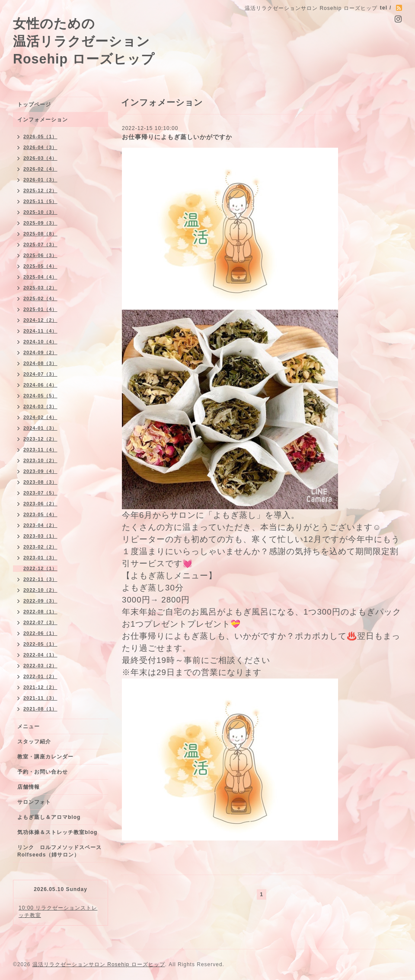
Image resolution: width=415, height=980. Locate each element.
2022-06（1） (40, 633)
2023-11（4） (40, 450)
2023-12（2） (40, 439)
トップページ (34, 105)
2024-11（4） (40, 331)
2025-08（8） (40, 234)
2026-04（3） (40, 147)
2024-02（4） (40, 417)
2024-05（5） (40, 396)
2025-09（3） (40, 223)
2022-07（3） (40, 622)
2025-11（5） (40, 201)
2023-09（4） (40, 471)
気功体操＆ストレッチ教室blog (57, 832)
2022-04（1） (40, 655)
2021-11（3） (40, 698)
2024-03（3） (40, 406)
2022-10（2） (40, 590)
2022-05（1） (40, 644)
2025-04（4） (40, 277)
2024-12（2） (40, 320)
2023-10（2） (40, 460)
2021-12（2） (40, 687)
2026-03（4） (40, 158)
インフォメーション (43, 120)
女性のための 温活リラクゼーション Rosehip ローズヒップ (84, 41)
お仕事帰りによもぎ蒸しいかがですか (177, 137)
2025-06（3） (40, 255)
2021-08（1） (40, 709)
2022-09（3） (40, 601)
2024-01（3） (40, 428)
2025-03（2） (40, 288)
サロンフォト (34, 802)
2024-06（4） (40, 385)
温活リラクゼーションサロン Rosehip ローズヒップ (99, 964)
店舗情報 (29, 787)
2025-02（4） (40, 298)
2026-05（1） (40, 136)
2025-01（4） (40, 309)
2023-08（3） (40, 482)
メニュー (29, 726)
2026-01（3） (40, 180)
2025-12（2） (40, 190)
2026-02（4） (40, 169)
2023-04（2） (40, 525)
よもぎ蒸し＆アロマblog (49, 817)
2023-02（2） (40, 547)
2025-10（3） (40, 212)
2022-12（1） (40, 568)
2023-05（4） (40, 514)
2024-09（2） (40, 352)
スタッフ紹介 (34, 742)
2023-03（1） (40, 536)
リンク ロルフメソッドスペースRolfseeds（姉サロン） (59, 851)
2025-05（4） (40, 266)
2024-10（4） (40, 342)
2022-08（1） (40, 612)
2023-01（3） (40, 558)
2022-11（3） (40, 579)
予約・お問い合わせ (43, 772)
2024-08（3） (40, 363)
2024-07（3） (40, 374)
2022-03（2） (40, 666)
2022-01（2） (40, 676)
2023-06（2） (40, 504)
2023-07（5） (40, 493)
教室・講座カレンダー (45, 757)
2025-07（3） (40, 244)
